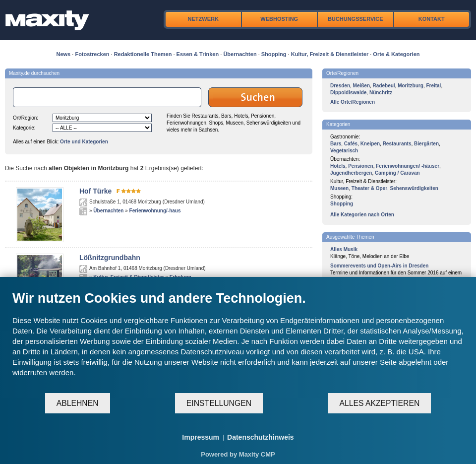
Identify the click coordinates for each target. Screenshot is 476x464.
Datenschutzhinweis (261, 437)
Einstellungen (219, 403)
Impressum (201, 437)
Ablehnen (78, 403)
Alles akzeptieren (379, 403)
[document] (238, 341)
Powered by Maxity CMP (238, 454)
